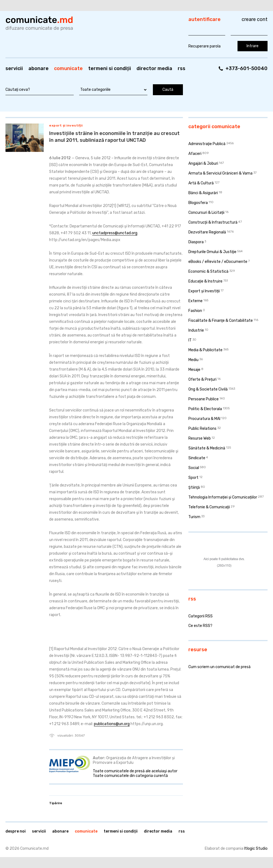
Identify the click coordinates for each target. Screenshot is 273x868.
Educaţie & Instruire (205, 281)
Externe (195, 301)
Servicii (14, 68)
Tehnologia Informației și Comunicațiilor (223, 497)
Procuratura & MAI (204, 419)
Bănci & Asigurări (203, 193)
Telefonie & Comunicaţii (209, 507)
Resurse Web (200, 438)
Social (194, 468)
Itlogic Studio (256, 849)
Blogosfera (198, 203)
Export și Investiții (66, 125)
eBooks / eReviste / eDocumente (218, 262)
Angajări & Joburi (203, 163)
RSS (182, 68)
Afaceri (195, 154)
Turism (194, 517)
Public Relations (202, 429)
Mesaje (194, 370)
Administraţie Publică (207, 144)
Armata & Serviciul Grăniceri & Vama (220, 173)
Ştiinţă (194, 487)
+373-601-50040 (247, 68)
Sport (193, 478)
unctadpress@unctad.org (115, 233)
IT (190, 340)
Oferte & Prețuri (202, 379)
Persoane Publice (204, 399)
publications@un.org (112, 724)
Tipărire (56, 803)
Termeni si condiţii (110, 68)
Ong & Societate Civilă (208, 389)
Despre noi (16, 831)
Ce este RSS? (200, 626)
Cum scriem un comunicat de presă (219, 667)
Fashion (195, 311)
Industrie (196, 330)
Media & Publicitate (205, 350)
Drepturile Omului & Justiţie (212, 252)
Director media (154, 68)
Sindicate (197, 458)
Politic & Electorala (205, 409)
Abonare (38, 68)
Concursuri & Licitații (206, 213)
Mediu (193, 360)
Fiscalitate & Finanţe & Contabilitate (221, 321)
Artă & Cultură (201, 183)
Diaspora (196, 242)
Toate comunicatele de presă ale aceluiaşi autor (135, 771)
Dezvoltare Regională (207, 232)
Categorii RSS (201, 616)
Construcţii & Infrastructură (213, 222)
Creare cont (255, 19)
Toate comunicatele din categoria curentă (130, 776)
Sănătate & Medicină (207, 448)
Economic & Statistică (208, 271)
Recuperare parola (204, 46)
